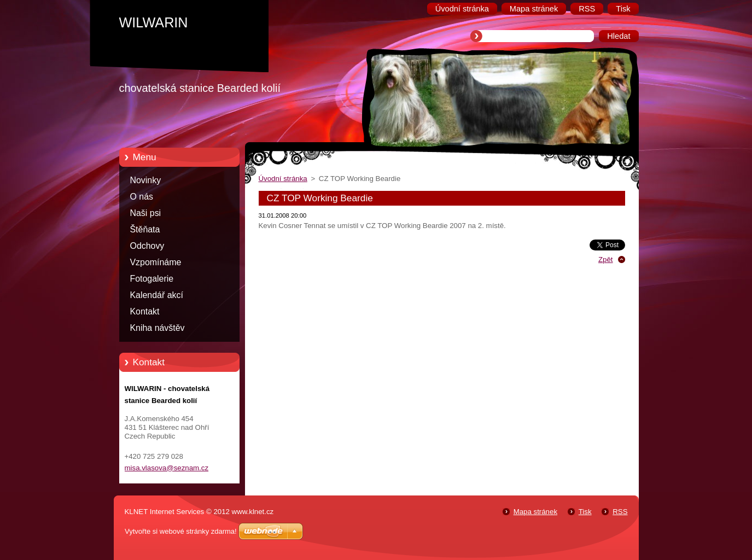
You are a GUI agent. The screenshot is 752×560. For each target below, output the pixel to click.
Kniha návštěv (158, 328)
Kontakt (145, 311)
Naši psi (146, 213)
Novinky (146, 180)
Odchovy (147, 246)
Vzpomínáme (156, 262)
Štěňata (145, 229)
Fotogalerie (152, 279)
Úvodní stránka (283, 179)
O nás (142, 197)
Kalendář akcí (157, 295)
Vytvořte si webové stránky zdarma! (181, 531)
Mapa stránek (535, 512)
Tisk (585, 512)
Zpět (606, 259)
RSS (620, 512)
